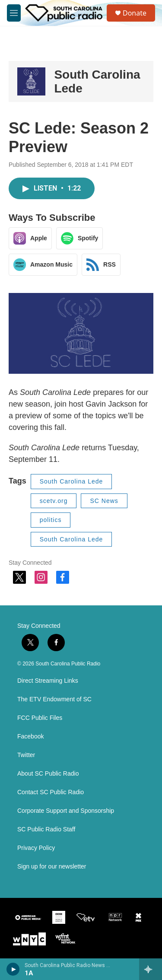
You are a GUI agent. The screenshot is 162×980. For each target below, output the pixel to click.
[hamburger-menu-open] (14, 13)
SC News (104, 501)
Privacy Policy (36, 848)
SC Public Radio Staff (46, 829)
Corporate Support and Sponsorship (66, 811)
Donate (135, 13)
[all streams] (151, 969)
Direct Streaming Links (48, 681)
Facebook (30, 737)
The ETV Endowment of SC (54, 699)
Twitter (26, 755)
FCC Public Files (40, 718)
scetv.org (54, 501)
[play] (13, 969)
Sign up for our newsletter (52, 867)
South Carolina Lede (71, 481)
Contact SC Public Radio (51, 792)
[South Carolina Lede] (31, 81)
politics (51, 520)
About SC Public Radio (48, 774)
